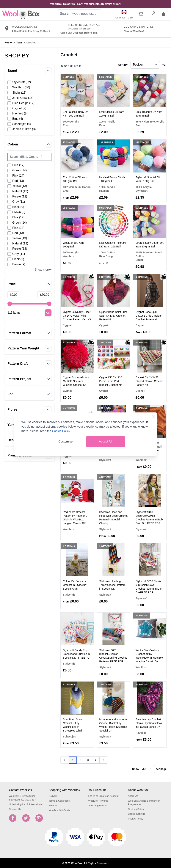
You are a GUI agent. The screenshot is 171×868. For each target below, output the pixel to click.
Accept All (106, 441)
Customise (66, 441)
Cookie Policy (61, 431)
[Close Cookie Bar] (153, 416)
